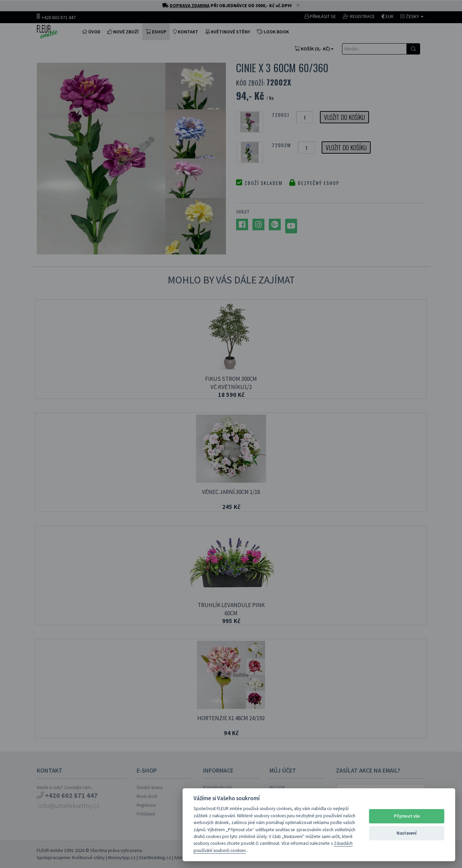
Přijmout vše (407, 816)
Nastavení (407, 833)
